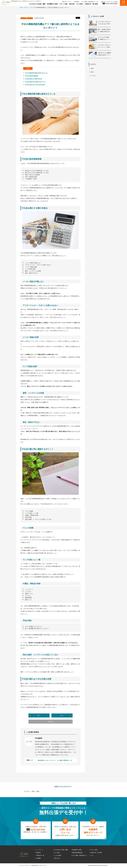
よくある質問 (58, 855)
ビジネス (93, 76)
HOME (21, 7)
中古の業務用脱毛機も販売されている (36, 73)
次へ (62, 715)
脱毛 (92, 72)
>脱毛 (38, 791)
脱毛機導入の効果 (52, 4)
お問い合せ (57, 858)
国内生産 (72, 4)
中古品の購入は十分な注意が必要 (35, 85)
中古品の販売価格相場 (32, 76)
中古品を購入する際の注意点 (34, 79)
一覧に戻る (50, 722)
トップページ (40, 850)
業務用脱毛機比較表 (77, 853)
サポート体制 (63, 4)
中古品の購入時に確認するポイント (36, 82)
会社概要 (76, 2)
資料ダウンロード (67, 2)
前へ (39, 715)
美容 (92, 68)
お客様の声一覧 (40, 855)
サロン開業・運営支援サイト (89, 2)
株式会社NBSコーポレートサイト (46, 760)
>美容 (33, 791)
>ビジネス (27, 791)
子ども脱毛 (80, 4)
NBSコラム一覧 (28, 7)
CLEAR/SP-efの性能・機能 (37, 4)
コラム (92, 855)
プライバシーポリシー (25, 865)
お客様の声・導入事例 (91, 4)
